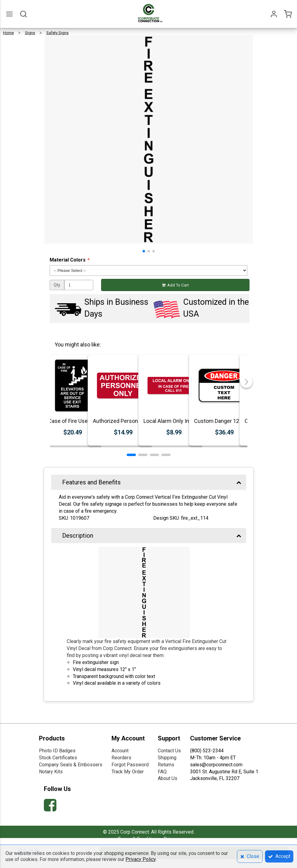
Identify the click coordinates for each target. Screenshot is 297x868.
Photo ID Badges (57, 751)
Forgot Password (130, 765)
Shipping (167, 758)
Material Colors (69, 260)
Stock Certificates (58, 758)
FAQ (162, 772)
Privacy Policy (141, 859)
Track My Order (128, 772)
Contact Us (169, 751)
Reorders (121, 758)
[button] (144, 251)
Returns (166, 765)
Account (120, 751)
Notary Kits (51, 772)
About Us (168, 778)
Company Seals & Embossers (71, 765)
